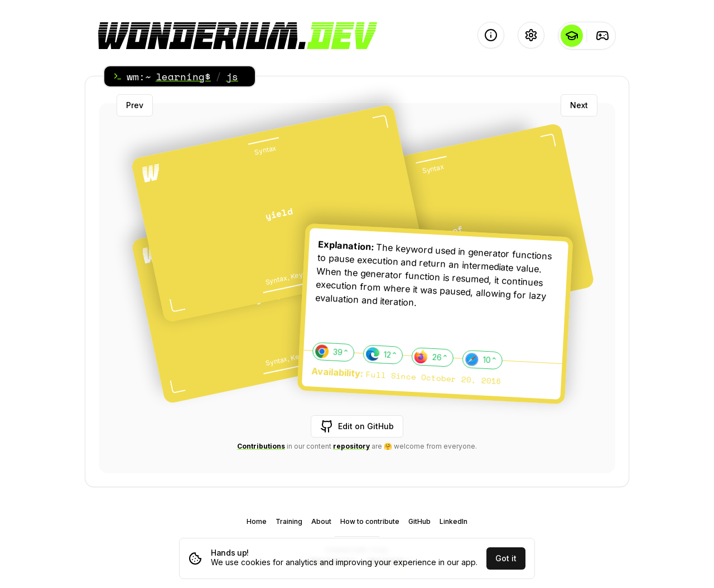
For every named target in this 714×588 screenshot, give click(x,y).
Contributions (261, 446)
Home (257, 521)
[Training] (602, 36)
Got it (506, 558)
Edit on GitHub (357, 426)
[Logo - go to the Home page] (238, 36)
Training (289, 521)
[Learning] (571, 36)
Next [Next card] (579, 105)
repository (351, 446)
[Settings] (531, 35)
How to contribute (370, 521)
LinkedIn (454, 521)
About (321, 521)
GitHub (419, 521)
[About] (491, 35)
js (232, 76)
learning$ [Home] (183, 76)
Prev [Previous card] (135, 105)
